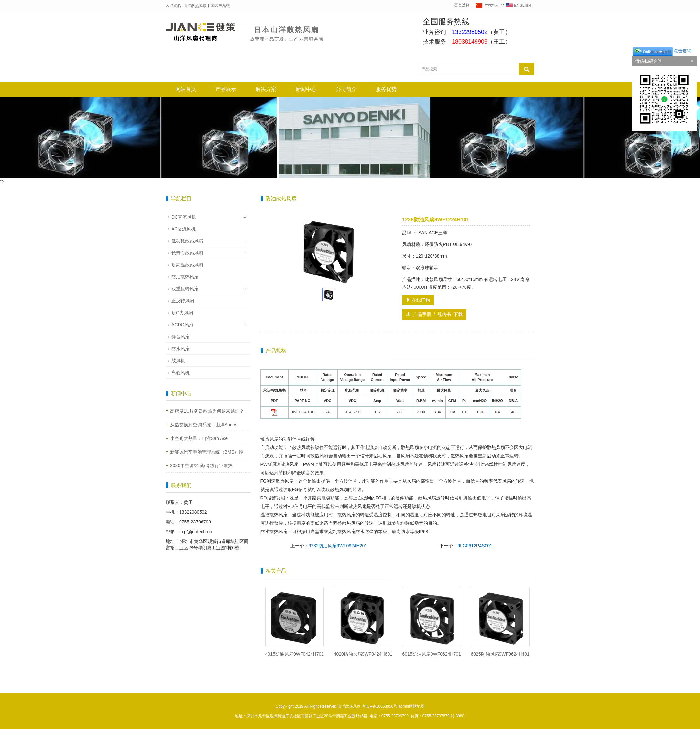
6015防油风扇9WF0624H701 (432, 654)
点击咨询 (662, 51)
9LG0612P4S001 (475, 546)
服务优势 (386, 89)
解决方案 (266, 89)
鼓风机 (178, 361)
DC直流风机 (184, 217)
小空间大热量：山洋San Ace (199, 438)
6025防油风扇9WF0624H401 (500, 654)
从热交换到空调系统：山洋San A (203, 425)
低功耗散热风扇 (187, 241)
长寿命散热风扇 (187, 253)
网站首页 (186, 89)
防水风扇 (180, 349)
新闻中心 (306, 89)
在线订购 (418, 300)
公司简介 (346, 89)
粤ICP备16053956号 (380, 706)
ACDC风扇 (182, 325)
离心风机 (180, 373)
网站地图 (417, 706)
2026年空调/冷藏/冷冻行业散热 (201, 465)
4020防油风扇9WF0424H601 (363, 654)
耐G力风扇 (182, 313)
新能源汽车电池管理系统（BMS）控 (207, 452)
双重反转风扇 (185, 289)
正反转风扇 (183, 301)
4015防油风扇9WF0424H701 (295, 654)
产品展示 (226, 89)
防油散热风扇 (185, 277)
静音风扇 (180, 337)
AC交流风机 (184, 229)
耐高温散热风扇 (187, 265)
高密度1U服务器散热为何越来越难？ (207, 411)
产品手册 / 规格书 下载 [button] (434, 314)
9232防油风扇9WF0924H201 (338, 546)
